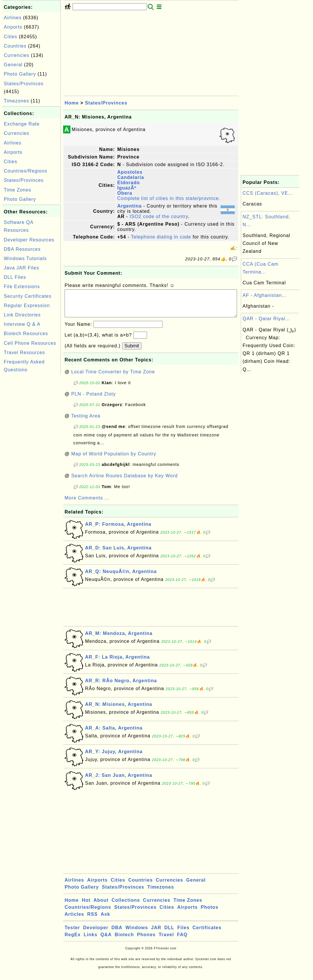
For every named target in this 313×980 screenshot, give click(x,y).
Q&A (106, 940)
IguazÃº (127, 188)
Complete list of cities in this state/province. (169, 198)
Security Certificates (28, 296)
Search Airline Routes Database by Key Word (125, 482)
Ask (106, 920)
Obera (125, 193)
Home (72, 103)
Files (183, 933)
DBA (117, 933)
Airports (13, 27)
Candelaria (131, 177)
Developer (96, 933)
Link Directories (22, 315)
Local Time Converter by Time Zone (113, 378)
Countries (15, 46)
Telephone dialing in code (161, 237)
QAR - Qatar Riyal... (266, 319)
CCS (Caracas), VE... (268, 193)
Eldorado (128, 183)
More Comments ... (87, 504)
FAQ (182, 940)
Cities (11, 37)
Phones (146, 940)
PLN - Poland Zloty (94, 400)
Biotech (124, 940)
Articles (74, 920)
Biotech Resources (26, 334)
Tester (72, 933)
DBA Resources (22, 249)
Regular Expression (27, 306)
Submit (132, 352)
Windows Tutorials (25, 259)
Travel (166, 940)
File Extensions (22, 287)
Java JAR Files (21, 268)
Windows (137, 933)
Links (90, 940)
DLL (169, 933)
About (101, 906)
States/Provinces (24, 84)
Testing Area (86, 422)
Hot (86, 906)
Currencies (17, 55)
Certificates (207, 933)
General (13, 65)
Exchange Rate (22, 124)
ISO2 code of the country (159, 216)
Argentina (129, 206)
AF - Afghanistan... (265, 295)
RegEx (73, 940)
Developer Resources (29, 240)
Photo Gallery (20, 74)
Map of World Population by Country (114, 460)
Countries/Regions (26, 171)
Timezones (17, 101)
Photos (210, 913)
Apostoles (130, 172)
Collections (126, 906)
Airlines (13, 18)
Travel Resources (24, 353)
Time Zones (18, 190)
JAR (156, 933)
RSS (92, 920)
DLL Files (15, 277)
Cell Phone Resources (30, 343)
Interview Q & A (22, 324)
